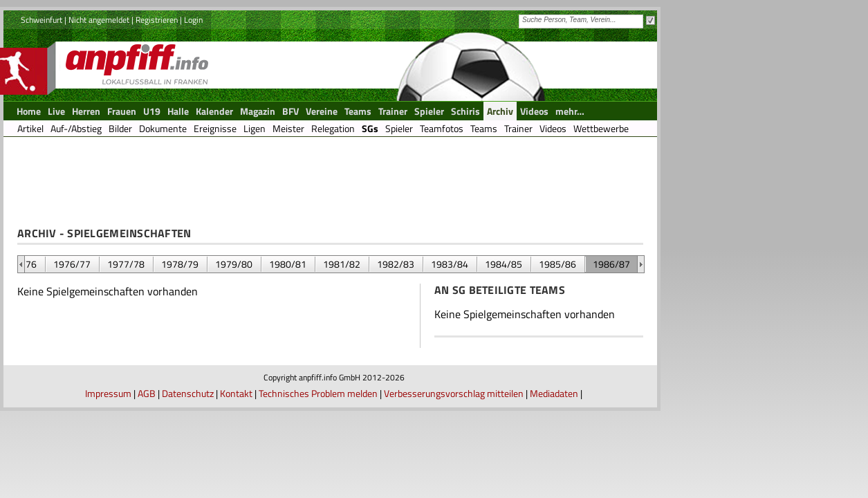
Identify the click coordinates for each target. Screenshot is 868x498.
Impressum (108, 393)
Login (193, 20)
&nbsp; (21, 264)
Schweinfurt (41, 20)
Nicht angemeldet (99, 20)
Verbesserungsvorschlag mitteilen (454, 393)
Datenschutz (188, 393)
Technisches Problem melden (318, 393)
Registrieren (157, 20)
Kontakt (236, 393)
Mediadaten (554, 393)
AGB (147, 393)
